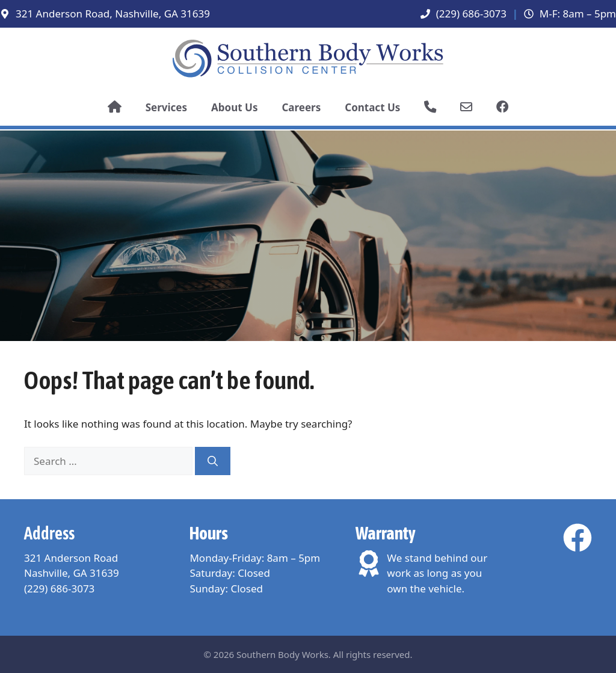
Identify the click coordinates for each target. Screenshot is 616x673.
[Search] (213, 461)
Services (166, 107)
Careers (301, 107)
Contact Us (372, 107)
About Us (234, 107)
